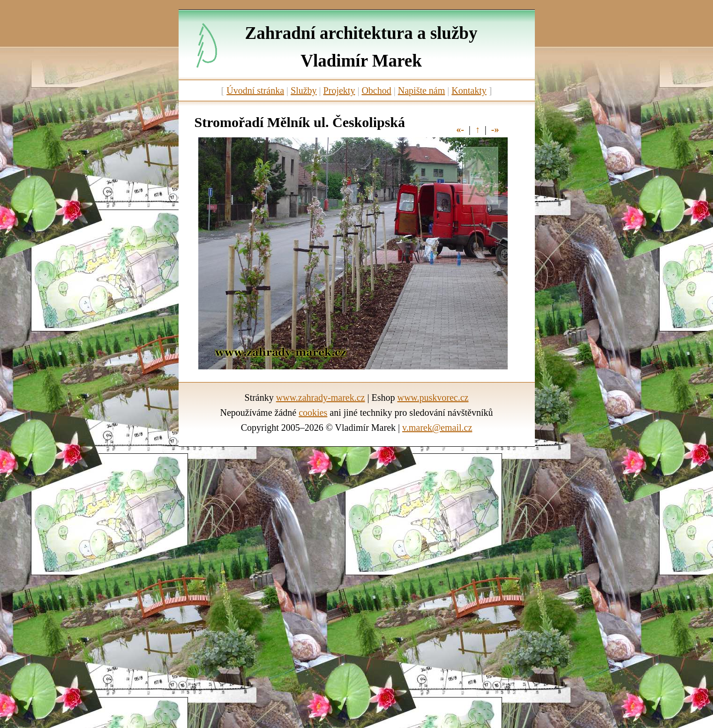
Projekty (339, 90)
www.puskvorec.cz (433, 398)
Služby (304, 90)
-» (495, 129)
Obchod (376, 90)
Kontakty (469, 90)
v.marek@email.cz (437, 428)
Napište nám (422, 90)
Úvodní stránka (255, 90)
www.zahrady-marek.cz (321, 398)
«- (460, 129)
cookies (313, 413)
